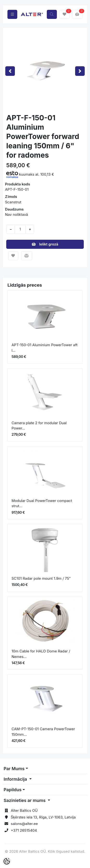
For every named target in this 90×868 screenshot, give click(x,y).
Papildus (13, 790)
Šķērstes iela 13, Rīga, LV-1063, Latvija (43, 817)
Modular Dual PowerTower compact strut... (42, 503)
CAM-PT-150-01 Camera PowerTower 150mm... (43, 732)
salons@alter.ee (24, 824)
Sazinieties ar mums (25, 800)
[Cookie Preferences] (7, 861)
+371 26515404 (24, 830)
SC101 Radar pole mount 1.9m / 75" (41, 578)
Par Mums (14, 769)
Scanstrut (13, 202)
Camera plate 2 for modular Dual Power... (39, 426)
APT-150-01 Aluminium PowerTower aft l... (45, 348)
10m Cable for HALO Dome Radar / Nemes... (41, 654)
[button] (10, 71)
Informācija (16, 779)
